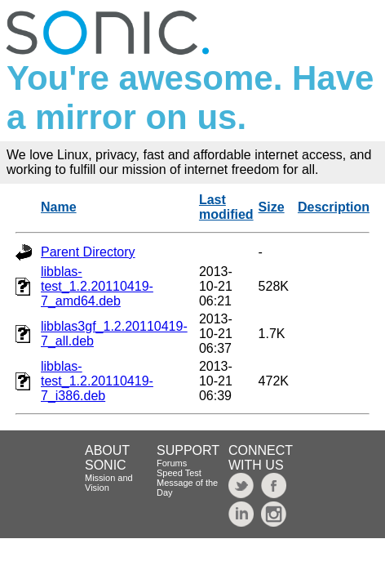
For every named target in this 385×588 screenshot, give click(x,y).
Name (59, 207)
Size (272, 207)
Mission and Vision (109, 483)
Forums (172, 463)
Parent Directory (88, 252)
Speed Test (179, 473)
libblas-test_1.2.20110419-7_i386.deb (97, 381)
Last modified (226, 207)
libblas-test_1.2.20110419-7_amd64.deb (97, 286)
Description (334, 207)
